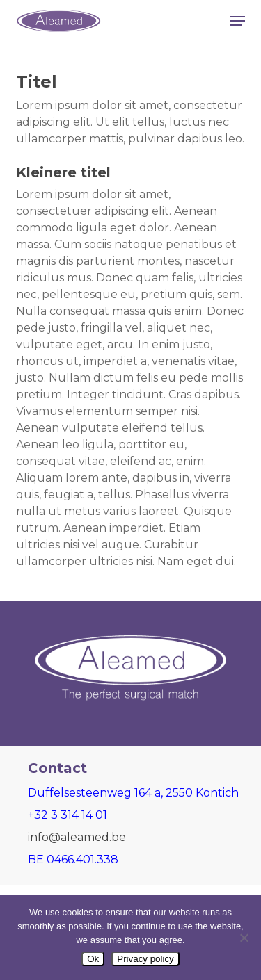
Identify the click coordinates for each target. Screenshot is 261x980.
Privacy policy (145, 959)
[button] (237, 21)
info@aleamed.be (77, 837)
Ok (93, 959)
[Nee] (244, 938)
